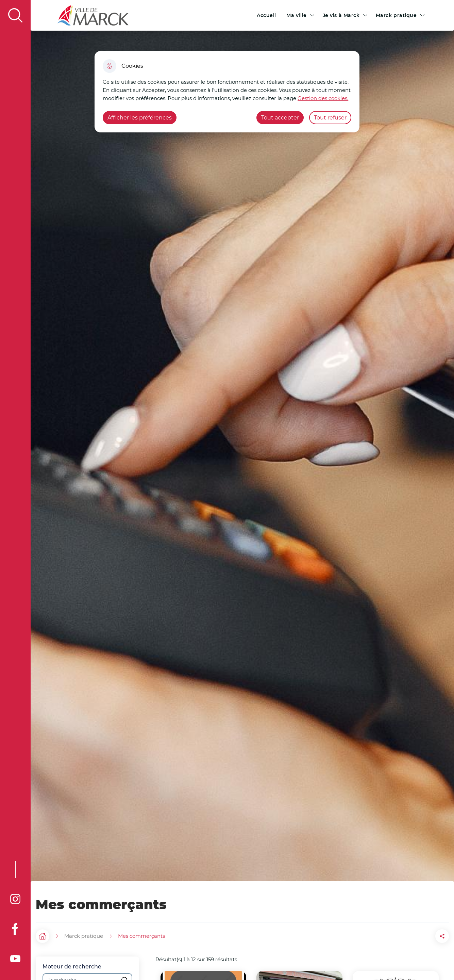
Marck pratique (396, 15)
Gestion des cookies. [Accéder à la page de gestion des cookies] (323, 98)
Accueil (266, 15)
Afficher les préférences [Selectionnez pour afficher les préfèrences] (140, 118)
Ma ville (297, 15)
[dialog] (227, 92)
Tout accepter (280, 118)
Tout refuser (330, 118)
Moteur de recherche (72, 967)
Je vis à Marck (341, 15)
